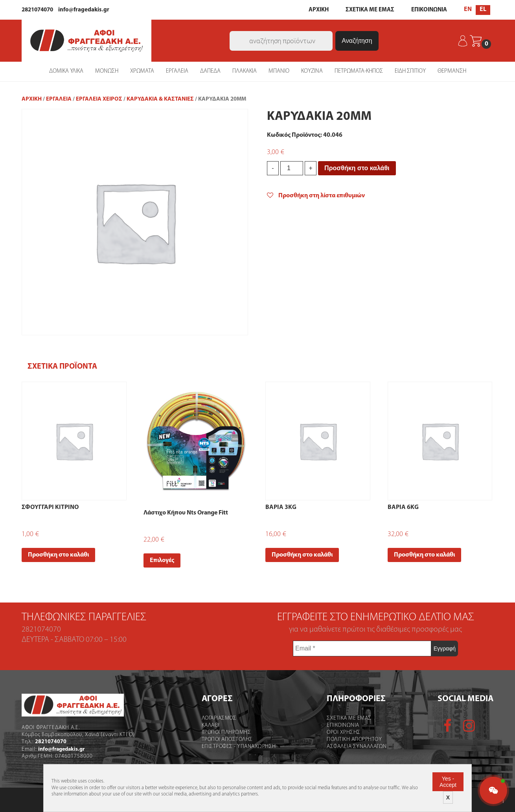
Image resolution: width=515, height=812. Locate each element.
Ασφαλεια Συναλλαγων (357, 747)
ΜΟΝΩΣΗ (107, 71)
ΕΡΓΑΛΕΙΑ (177, 71)
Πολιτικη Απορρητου (354, 739)
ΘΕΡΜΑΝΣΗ (452, 71)
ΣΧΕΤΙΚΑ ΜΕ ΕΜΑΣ (370, 10)
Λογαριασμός (219, 718)
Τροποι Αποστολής (227, 739)
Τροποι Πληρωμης (226, 732)
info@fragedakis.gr (84, 10)
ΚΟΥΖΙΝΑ (312, 71)
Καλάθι (211, 725)
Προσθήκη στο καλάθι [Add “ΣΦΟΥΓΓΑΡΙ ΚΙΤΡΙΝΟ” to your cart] (58, 555)
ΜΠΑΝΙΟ (279, 71)
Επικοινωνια (343, 725)
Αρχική (32, 99)
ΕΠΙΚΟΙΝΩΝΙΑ (429, 10)
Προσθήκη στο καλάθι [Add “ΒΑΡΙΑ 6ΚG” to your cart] (424, 555)
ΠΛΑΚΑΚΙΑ (245, 71)
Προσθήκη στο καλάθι (357, 168)
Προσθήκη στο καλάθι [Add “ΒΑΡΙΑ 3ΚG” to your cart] (302, 555)
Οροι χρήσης (344, 732)
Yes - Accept (448, 782)
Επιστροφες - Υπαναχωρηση (239, 747)
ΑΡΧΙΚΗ (319, 10)
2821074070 (37, 10)
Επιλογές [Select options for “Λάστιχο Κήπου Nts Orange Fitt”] (162, 560)
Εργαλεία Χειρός (99, 99)
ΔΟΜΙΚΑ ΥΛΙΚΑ (66, 71)
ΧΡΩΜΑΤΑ (142, 71)
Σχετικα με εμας (349, 718)
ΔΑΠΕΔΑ (210, 71)
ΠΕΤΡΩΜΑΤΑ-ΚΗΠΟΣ (359, 71)
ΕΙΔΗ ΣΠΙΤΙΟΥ (410, 71)
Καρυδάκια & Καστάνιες (160, 99)
